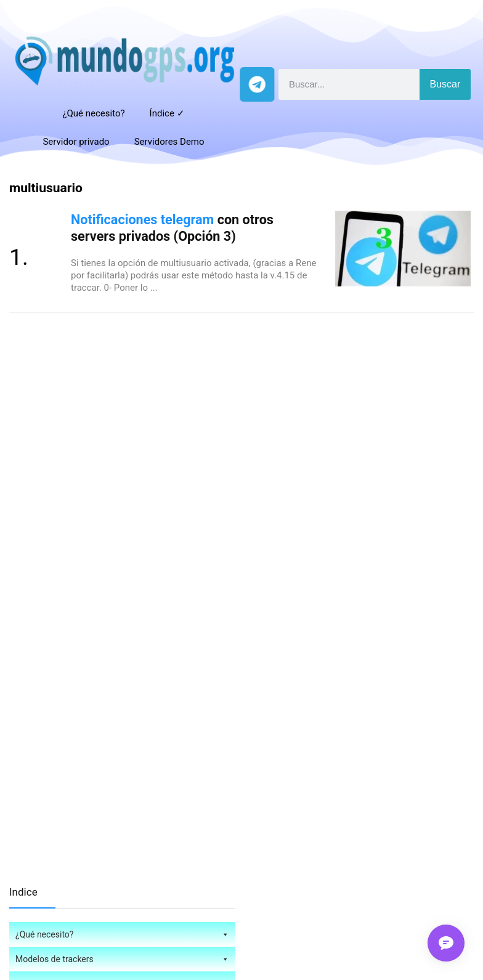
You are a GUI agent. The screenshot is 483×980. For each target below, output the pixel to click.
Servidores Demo (169, 142)
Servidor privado (76, 142)
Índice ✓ (167, 113)
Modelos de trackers (122, 959)
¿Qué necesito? (93, 113)
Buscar (445, 84)
